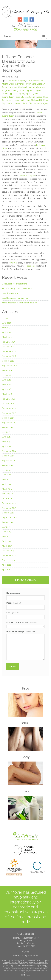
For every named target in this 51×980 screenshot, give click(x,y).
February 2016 (8, 399)
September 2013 (9, 517)
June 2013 (7, 532)
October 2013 (8, 513)
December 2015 (9, 408)
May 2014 (6, 479)
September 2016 (9, 366)
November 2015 (9, 413)
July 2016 (6, 375)
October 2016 (8, 361)
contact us (13, 263)
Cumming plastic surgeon (30, 90)
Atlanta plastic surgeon (15, 81)
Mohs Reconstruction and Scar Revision (19, 303)
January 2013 (8, 551)
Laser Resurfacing (10, 293)
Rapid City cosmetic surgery (35, 103)
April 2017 (6, 332)
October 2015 (8, 418)
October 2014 (8, 456)
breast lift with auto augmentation (26, 87)
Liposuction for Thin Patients (14, 284)
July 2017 (6, 318)
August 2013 (7, 522)
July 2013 (6, 527)
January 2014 (8, 498)
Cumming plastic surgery (13, 94)
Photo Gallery (26, 580)
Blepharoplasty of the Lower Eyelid (18, 289)
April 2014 (6, 484)
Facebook (30, 266)
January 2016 (8, 404)
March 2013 (7, 546)
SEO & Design (26, 975)
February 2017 (8, 342)
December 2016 (9, 351)
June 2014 (7, 475)
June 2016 (7, 380)
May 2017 (6, 328)
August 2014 (7, 465)
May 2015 (6, 442)
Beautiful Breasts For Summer (15, 298)
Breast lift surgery (27, 176)
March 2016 (7, 394)
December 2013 (9, 503)
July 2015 (6, 432)
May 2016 (6, 385)
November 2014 (9, 451)
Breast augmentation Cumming (22, 84)
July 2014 (6, 470)
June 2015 (6, 437)
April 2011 (6, 570)
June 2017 (6, 323)
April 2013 (6, 541)
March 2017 (7, 337)
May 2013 (6, 537)
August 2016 (8, 370)
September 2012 (9, 560)
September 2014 (9, 461)
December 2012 (9, 555)
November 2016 (9, 356)
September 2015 (9, 423)
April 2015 (6, 446)
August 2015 (7, 427)
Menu (7, 36)
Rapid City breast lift (34, 100)
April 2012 (6, 565)
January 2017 (8, 347)
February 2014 (8, 494)
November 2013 (9, 508)
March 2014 (7, 489)
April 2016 (7, 389)
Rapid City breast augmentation (29, 97)
